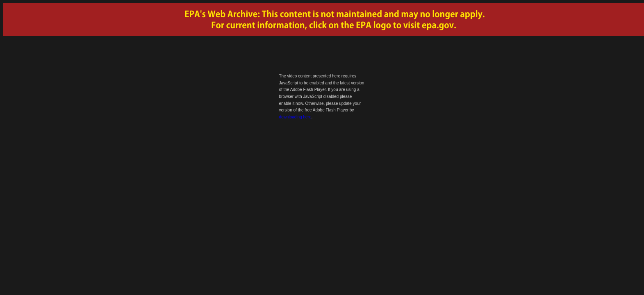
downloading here (295, 117)
